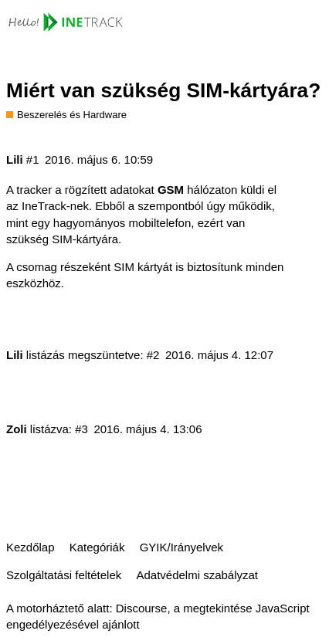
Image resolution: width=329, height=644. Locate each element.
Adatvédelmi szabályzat (197, 575)
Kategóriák (97, 547)
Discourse (142, 608)
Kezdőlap (31, 547)
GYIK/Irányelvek (181, 547)
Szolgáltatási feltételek (64, 575)
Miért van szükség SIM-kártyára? (163, 90)
